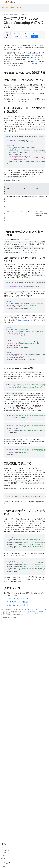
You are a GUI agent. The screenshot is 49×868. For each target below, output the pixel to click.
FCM (19, 8)
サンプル (4, 853)
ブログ (3, 866)
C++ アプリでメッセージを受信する (18, 602)
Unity (26, 37)
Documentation (8, 8)
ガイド (3, 847)
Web (34, 33)
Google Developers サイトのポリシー (25, 613)
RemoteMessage (22, 294)
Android (24, 33)
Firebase (6, 14)
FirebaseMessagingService (25, 320)
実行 (27, 14)
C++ (34, 37)
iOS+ (14, 33)
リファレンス (5, 850)
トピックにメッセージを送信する (18, 605)
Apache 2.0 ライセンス (35, 611)
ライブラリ (4, 856)
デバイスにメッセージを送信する (18, 599)
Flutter (16, 37)
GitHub (3, 859)
